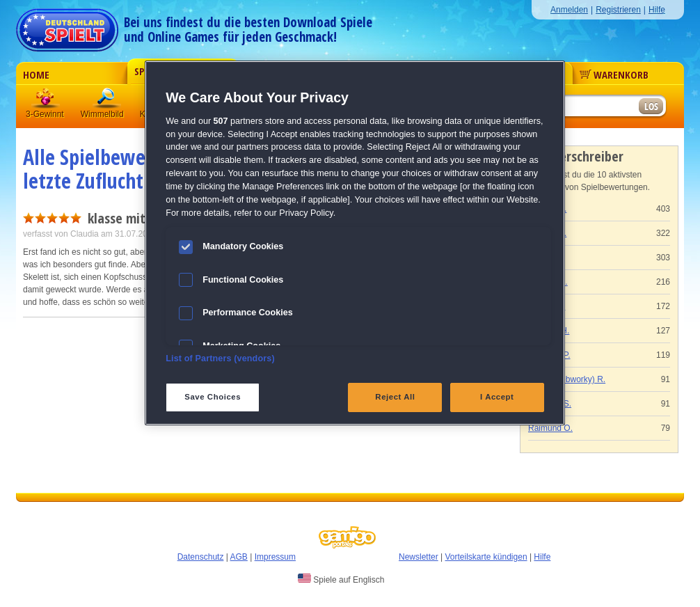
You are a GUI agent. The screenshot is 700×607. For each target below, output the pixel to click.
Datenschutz (201, 557)
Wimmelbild (107, 101)
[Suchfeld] (583, 107)
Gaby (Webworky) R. (567, 379)
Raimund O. (550, 428)
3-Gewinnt (45, 114)
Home (36, 74)
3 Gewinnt (46, 101)
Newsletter (419, 557)
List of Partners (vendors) (220, 358)
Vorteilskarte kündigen (486, 557)
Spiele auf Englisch (341, 579)
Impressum (275, 557)
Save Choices (213, 397)
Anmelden (569, 10)
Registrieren (618, 10)
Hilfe (657, 10)
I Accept (497, 397)
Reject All (395, 397)
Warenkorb (614, 74)
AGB (239, 557)
